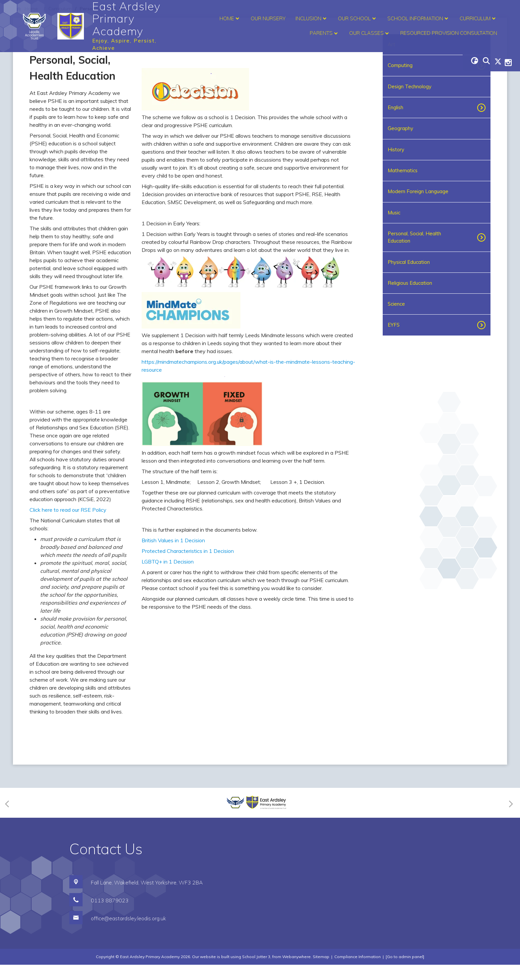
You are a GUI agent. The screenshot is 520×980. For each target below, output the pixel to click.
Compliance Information (357, 972)
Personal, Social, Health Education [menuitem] (414, 237)
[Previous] (9, 818)
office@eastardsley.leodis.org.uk (129, 934)
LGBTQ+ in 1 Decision (168, 682)
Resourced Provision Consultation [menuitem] (449, 33)
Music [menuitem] (394, 213)
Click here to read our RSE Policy (68, 510)
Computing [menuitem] (400, 65)
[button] (284, 621)
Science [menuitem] (396, 304)
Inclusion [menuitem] (312, 19)
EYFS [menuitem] (394, 325)
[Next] (510, 818)
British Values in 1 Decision (173, 660)
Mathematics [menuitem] (403, 170)
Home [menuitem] (230, 19)
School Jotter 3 (256, 972)
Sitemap (321, 972)
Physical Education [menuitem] (409, 262)
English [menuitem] (395, 107)
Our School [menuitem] (358, 19)
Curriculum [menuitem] (478, 19)
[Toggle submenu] (480, 108)
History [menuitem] (396, 150)
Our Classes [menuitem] (370, 34)
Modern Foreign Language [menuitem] (418, 191)
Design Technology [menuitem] (410, 86)
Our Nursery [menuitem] (268, 18)
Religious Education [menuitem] (410, 283)
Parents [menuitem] (325, 34)
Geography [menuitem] (400, 128)
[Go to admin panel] (405, 972)
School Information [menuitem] (419, 19)
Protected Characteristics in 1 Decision (188, 671)
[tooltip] (284, 621)
